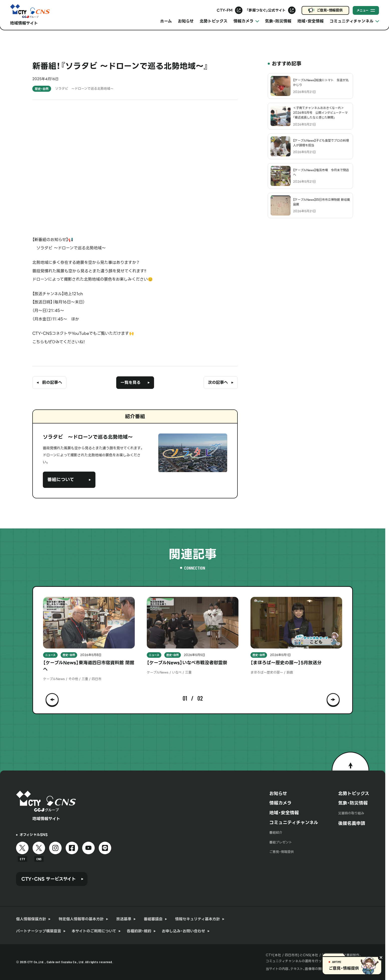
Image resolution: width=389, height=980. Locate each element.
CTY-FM (225, 10)
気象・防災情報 (278, 21)
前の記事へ (52, 383)
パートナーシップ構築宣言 (39, 931)
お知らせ (186, 21)
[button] (52, 699)
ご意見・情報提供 (330, 10)
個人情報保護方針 (31, 919)
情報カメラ (280, 803)
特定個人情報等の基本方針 (81, 919)
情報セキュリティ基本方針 (198, 919)
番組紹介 (276, 833)
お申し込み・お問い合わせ (183, 931)
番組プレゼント (281, 842)
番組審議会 (153, 919)
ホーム (166, 21)
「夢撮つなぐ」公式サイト (266, 10)
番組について (61, 479)
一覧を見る (131, 383)
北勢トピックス (214, 21)
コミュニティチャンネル (294, 823)
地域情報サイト (24, 23)
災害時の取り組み (351, 813)
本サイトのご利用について (94, 931)
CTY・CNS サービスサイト (49, 879)
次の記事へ (218, 383)
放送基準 (124, 919)
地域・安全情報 (310, 21)
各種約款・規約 (139, 931)
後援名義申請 (352, 823)
